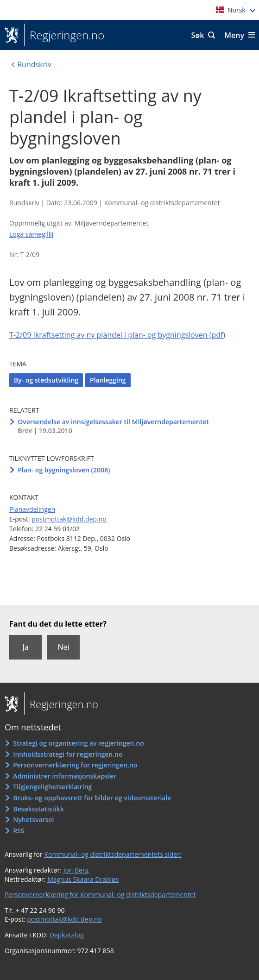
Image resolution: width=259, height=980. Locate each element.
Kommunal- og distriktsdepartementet (162, 203)
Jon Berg (76, 870)
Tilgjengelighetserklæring (52, 787)
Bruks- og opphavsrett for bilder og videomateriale (92, 798)
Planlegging (108, 380)
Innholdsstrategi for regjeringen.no (68, 754)
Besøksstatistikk (38, 809)
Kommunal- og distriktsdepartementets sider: (113, 854)
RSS (19, 831)
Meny (234, 35)
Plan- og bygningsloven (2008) (64, 470)
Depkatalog (67, 935)
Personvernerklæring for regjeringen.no (75, 765)
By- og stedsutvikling (46, 380)
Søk (198, 35)
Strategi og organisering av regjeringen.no (79, 743)
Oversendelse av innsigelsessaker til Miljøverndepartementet (113, 422)
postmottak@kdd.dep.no (69, 519)
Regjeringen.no (64, 35)
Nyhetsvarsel (33, 820)
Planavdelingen (32, 509)
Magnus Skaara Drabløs (83, 879)
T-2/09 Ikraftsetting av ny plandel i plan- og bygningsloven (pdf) (117, 335)
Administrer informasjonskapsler (65, 776)
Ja (25, 647)
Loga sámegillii (31, 234)
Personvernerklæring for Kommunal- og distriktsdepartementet (100, 895)
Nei (63, 647)
